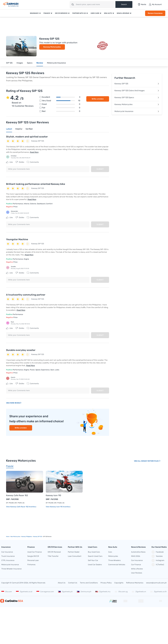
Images (20, 63)
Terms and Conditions (89, 583)
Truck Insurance (8, 556)
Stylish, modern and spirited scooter (27, 137)
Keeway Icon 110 (53, 495)
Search (124, 4)
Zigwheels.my (103, 592)
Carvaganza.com (45, 592)
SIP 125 (9, 63)
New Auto (108, 13)
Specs (30, 63)
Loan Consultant (75, 556)
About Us (62, 583)
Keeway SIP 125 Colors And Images (137, 91)
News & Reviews (123, 13)
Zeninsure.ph (84, 592)
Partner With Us (79, 13)
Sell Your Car (93, 560)
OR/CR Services (61, 13)
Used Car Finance (35, 552)
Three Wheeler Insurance (11, 569)
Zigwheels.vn (139, 592)
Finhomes (31, 565)
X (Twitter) (158, 565)
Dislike (20, 162)
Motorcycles (113, 556)
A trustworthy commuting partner (26, 295)
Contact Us (73, 583)
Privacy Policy (106, 583)
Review (40, 63)
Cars (110, 552)
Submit (100, 169)
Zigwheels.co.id (24, 592)
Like (9, 162)
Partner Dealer (74, 552)
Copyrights (119, 583)
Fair (61, 108)
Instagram (158, 560)
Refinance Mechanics (135, 583)
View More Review (14, 403)
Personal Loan (33, 560)
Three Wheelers (114, 560)
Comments (33, 162)
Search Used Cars (95, 556)
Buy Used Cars (94, 552)
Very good (61, 101)
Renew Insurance (155, 13)
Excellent (61, 97)
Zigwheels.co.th (158, 592)
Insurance (34, 13)
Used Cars (95, 13)
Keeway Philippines (27, 537)
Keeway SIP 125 (137, 84)
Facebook (158, 552)
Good (61, 104)
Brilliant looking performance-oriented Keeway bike (36, 184)
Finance (47, 13)
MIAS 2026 (136, 556)
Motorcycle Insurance (56, 63)
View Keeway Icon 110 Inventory (58, 507)
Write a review (98, 99)
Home (8, 537)
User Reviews (137, 573)
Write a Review (137, 569)
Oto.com (7, 592)
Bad (61, 111)
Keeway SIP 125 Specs (137, 97)
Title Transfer (53, 556)
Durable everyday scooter (21, 350)
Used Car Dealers (95, 565)
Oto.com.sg (121, 592)
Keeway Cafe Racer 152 (17, 495)
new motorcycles (15, 537)
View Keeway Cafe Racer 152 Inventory (21, 507)
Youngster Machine (17, 239)
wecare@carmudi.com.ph (156, 583)
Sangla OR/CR (33, 556)
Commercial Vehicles (117, 565)
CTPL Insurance (8, 560)
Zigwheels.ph (65, 592)
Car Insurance (7, 552)
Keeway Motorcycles (52, 47)
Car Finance (136, 565)
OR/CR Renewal (54, 552)
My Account (155, 4)
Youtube (157, 556)
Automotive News (138, 552)
